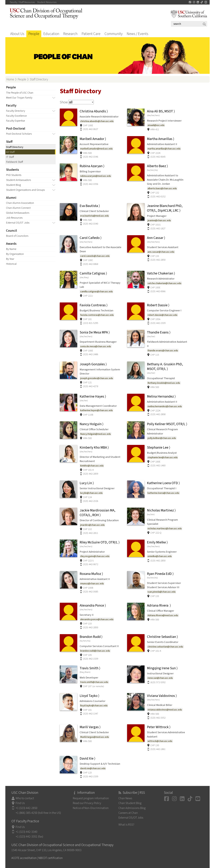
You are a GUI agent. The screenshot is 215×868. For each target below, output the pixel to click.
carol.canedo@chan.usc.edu (95, 256)
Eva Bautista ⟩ (90, 206)
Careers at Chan (128, 813)
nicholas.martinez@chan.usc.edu (165, 528)
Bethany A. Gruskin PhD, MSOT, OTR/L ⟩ (165, 367)
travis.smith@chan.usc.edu (94, 682)
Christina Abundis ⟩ (94, 111)
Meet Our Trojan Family (19, 98)
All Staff (10, 152)
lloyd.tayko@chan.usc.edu (94, 706)
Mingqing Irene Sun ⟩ (162, 668)
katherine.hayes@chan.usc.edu (96, 410)
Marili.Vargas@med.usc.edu (95, 737)
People (34, 34)
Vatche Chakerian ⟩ (161, 273)
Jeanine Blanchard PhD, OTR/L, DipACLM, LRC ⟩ (165, 208)
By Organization (15, 254)
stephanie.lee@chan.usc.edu (163, 457)
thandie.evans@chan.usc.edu (163, 350)
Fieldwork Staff (14, 162)
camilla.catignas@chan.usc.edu (96, 291)
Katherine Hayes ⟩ (93, 396)
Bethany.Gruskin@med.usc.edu (164, 383)
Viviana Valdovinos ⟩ (162, 696)
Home (10, 79)
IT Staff (10, 157)
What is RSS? (126, 825)
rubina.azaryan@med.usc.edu (96, 176)
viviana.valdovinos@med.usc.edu (165, 710)
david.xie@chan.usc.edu (93, 768)
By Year (10, 259)
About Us (17, 34)
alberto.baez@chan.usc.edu (162, 188)
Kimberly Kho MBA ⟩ (94, 448)
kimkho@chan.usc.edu (92, 466)
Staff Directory (39, 79)
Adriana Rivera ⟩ (159, 605)
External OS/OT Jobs (18, 223)
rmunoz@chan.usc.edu (92, 584)
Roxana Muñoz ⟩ (91, 574)
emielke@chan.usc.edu (160, 556)
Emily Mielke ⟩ (157, 542)
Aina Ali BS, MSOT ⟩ (161, 111)
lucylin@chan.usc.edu (91, 493)
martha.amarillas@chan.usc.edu (164, 149)
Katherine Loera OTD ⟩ (163, 483)
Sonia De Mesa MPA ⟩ (95, 332)
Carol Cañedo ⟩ (91, 238)
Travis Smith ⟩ (90, 668)
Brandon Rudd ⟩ (91, 637)
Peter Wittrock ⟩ (159, 727)
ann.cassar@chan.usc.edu (161, 252)
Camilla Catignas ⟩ (93, 273)
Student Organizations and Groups (25, 190)
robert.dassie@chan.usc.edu (162, 315)
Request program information (91, 798)
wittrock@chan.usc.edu (160, 741)
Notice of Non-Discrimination (91, 808)
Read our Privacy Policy (87, 803)
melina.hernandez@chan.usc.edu (165, 406)
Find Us (20, 803)
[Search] (189, 24)
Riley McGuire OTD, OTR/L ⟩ (100, 542)
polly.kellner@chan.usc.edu (162, 438)
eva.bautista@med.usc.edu (94, 216)
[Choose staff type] (81, 102)
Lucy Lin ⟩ (87, 483)
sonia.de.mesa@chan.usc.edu (96, 346)
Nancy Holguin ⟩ (92, 424)
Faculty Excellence (16, 116)
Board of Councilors (17, 236)
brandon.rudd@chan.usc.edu (95, 651)
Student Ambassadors (19, 180)
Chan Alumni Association (20, 203)
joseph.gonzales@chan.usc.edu (97, 378)
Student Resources (47, 2)
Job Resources (14, 218)
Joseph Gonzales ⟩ (93, 364)
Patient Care (91, 34)
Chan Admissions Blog (132, 808)
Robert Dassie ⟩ (158, 305)
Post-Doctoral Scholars (19, 134)
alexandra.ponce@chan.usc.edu (97, 619)
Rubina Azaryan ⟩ (92, 166)
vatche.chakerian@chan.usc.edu (164, 283)
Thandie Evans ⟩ (159, 332)
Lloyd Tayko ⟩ (89, 696)
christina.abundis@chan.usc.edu (97, 121)
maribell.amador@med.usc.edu (96, 149)
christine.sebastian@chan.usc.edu (165, 647)
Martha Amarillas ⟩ (161, 139)
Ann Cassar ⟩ (156, 238)
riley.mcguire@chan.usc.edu (95, 556)
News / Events (137, 34)
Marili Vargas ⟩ (90, 727)
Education (51, 34)
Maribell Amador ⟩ (93, 139)
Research (70, 34)
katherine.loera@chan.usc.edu (163, 493)
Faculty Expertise (15, 121)
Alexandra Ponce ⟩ (93, 605)
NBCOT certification (51, 858)
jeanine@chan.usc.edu (159, 220)
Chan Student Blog (130, 803)
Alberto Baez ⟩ (157, 166)
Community (114, 34)
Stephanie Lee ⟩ (159, 448)
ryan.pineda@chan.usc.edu (162, 592)
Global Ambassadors (18, 213)
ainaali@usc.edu (156, 125)
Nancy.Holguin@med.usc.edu (96, 434)
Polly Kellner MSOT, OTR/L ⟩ (167, 424)
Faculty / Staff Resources (22, 2)
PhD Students (14, 175)
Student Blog (13, 185)
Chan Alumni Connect (18, 208)
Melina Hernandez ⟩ (161, 396)
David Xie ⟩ (87, 758)
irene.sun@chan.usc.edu (160, 678)
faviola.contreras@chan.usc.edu (97, 315)
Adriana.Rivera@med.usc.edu (163, 615)
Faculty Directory (16, 111)
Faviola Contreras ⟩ (94, 305)
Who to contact (25, 798)
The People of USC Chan (20, 93)
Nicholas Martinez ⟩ (161, 510)
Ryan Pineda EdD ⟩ (160, 574)
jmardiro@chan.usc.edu (92, 525)
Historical (11, 264)
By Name (11, 249)
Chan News (125, 798)
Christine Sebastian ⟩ (162, 637)
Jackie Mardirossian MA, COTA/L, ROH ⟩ (97, 513)
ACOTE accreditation (24, 858)
